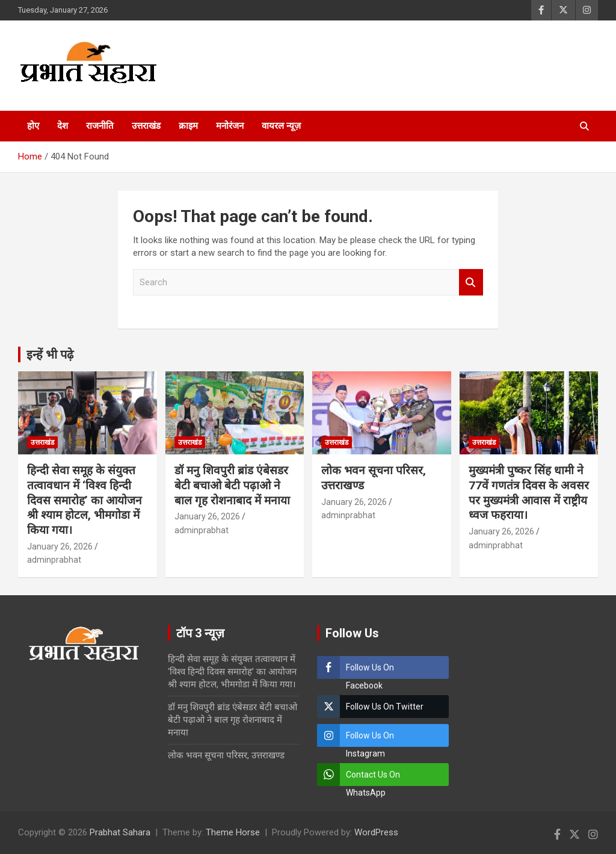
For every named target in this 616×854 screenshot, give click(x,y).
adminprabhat (54, 560)
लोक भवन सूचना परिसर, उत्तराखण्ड (226, 755)
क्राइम (188, 126)
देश (63, 126)
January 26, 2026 (60, 546)
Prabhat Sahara (120, 832)
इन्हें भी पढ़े (50, 354)
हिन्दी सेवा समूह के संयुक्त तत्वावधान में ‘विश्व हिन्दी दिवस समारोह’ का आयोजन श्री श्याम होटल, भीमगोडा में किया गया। (85, 500)
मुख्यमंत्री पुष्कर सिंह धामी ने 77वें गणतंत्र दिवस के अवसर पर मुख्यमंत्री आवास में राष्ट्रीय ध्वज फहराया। (529, 493)
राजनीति (100, 126)
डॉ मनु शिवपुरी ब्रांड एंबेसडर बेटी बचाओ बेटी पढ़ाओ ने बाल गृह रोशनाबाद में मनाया (232, 485)
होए (33, 126)
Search (471, 283)
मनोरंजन (230, 126)
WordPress (376, 832)
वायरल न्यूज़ (281, 126)
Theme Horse (233, 832)
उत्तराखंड (146, 126)
